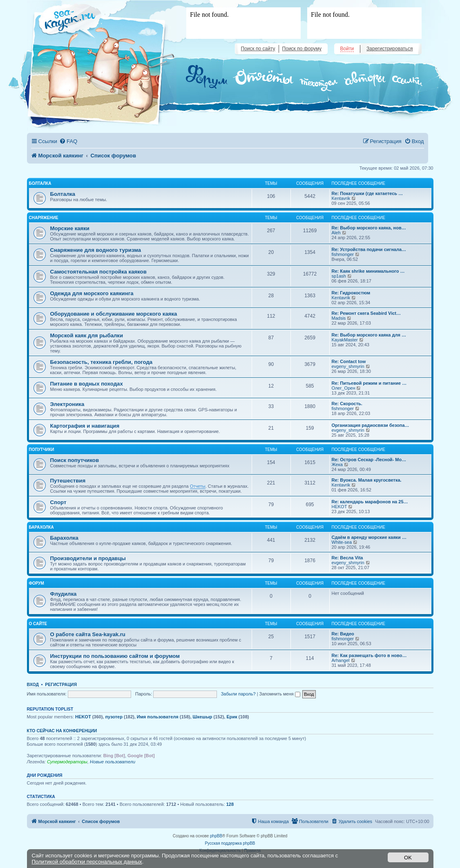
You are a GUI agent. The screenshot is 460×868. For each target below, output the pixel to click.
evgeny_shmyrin (348, 366)
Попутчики (42, 450)
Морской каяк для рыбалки (87, 335)
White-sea (342, 542)
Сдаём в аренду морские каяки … (369, 537)
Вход (33, 684)
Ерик (232, 717)
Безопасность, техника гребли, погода (102, 362)
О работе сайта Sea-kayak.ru (88, 634)
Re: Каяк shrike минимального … (368, 271)
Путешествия (68, 481)
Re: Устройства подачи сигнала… (369, 249)
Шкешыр (203, 717)
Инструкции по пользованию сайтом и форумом (115, 656)
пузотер (114, 717)
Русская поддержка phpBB (230, 843)
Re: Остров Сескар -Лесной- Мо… (369, 460)
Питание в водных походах (87, 384)
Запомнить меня (280, 694)
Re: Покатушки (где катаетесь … (367, 193)
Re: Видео (343, 634)
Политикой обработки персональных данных (87, 862)
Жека (337, 464)
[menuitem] (68, 141)
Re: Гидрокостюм (351, 293)
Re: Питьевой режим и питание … (369, 383)
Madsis (339, 318)
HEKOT (339, 507)
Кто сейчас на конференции (62, 731)
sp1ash (339, 276)
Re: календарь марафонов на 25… (370, 502)
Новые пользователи (113, 762)
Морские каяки (70, 228)
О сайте (38, 624)
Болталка (40, 183)
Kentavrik (341, 198)
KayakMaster (345, 340)
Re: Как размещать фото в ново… (369, 655)
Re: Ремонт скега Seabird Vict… (366, 313)
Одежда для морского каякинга (92, 293)
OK (408, 858)
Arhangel (341, 660)
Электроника (67, 404)
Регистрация (61, 684)
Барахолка (41, 527)
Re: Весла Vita (347, 558)
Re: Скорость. (347, 404)
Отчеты (198, 486)
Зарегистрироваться (390, 49)
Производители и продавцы (88, 558)
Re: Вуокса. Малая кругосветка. (367, 480)
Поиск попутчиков (75, 460)
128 (230, 804)
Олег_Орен (344, 388)
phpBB (216, 836)
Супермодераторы (67, 762)
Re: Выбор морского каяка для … (369, 335)
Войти (347, 49)
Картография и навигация (85, 426)
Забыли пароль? (238, 694)
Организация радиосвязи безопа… (371, 425)
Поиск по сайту (258, 49)
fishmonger (343, 254)
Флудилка (64, 594)
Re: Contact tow (349, 361)
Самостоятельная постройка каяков (98, 272)
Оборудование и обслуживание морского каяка (114, 314)
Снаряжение (44, 218)
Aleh (336, 233)
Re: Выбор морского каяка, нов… (369, 228)
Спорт (58, 502)
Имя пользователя (158, 717)
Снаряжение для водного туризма (96, 250)
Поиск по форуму (302, 49)
